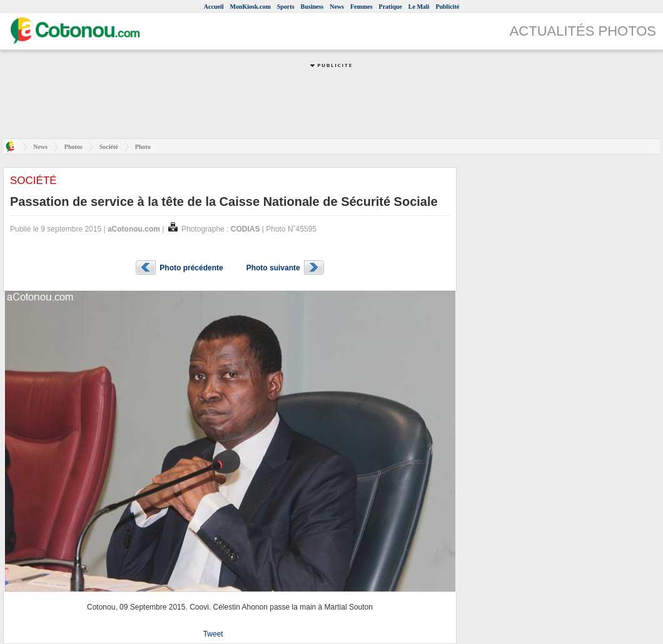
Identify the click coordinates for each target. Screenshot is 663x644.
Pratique (391, 7)
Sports (286, 7)
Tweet (213, 634)
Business (312, 7)
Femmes (362, 7)
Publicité (447, 7)
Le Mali (419, 7)
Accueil (214, 7)
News (337, 7)
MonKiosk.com (250, 7)
